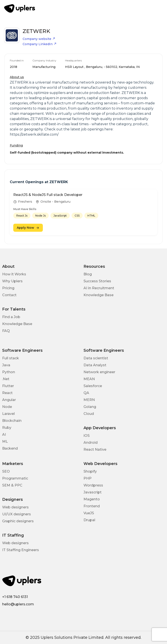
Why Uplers (12, 281)
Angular (9, 400)
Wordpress (93, 485)
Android (91, 443)
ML (5, 441)
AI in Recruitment (99, 288)
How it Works (14, 274)
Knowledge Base (99, 295)
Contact (9, 295)
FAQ (6, 331)
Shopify (90, 471)
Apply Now (28, 228)
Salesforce (93, 386)
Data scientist (96, 358)
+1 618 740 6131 (15, 597)
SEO (6, 471)
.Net (6, 379)
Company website (39, 39)
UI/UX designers (17, 514)
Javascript (93, 492)
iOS (87, 436)
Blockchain (12, 421)
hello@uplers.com (18, 604)
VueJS (89, 513)
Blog (88, 274)
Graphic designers (18, 521)
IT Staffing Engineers (21, 550)
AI (4, 435)
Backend (10, 448)
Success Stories (97, 281)
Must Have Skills (25, 209)
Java (6, 365)
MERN (89, 400)
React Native (95, 449)
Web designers (15, 507)
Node (7, 407)
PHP (88, 478)
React (7, 393)
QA (86, 393)
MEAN (89, 379)
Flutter (8, 386)
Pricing (8, 288)
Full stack (11, 358)
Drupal (89, 520)
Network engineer (99, 372)
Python (9, 372)
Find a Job (11, 317)
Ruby (7, 428)
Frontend (92, 506)
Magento (92, 499)
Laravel (8, 414)
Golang (90, 407)
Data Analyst (95, 365)
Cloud (89, 414)
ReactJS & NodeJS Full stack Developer (48, 195)
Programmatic (15, 478)
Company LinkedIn (40, 44)
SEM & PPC (12, 485)
